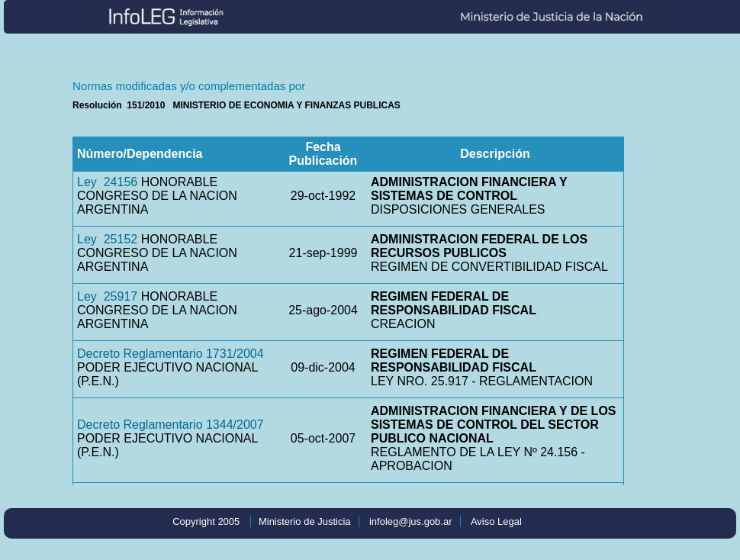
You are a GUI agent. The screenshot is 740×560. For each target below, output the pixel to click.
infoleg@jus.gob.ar (411, 521)
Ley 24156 (107, 182)
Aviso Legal (496, 521)
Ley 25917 (107, 296)
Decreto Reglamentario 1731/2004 (171, 354)
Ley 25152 (107, 239)
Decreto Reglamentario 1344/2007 (171, 425)
